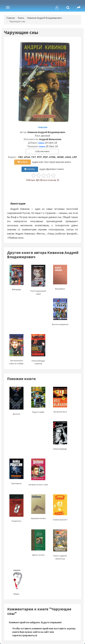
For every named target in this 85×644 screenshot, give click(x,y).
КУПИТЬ (23, 162)
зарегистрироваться (25, 635)
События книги (42, 151)
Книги (21, 18)
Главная (11, 18)
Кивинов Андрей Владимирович (44, 18)
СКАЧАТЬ (30, 169)
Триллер (43, 127)
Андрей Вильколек (50, 139)
